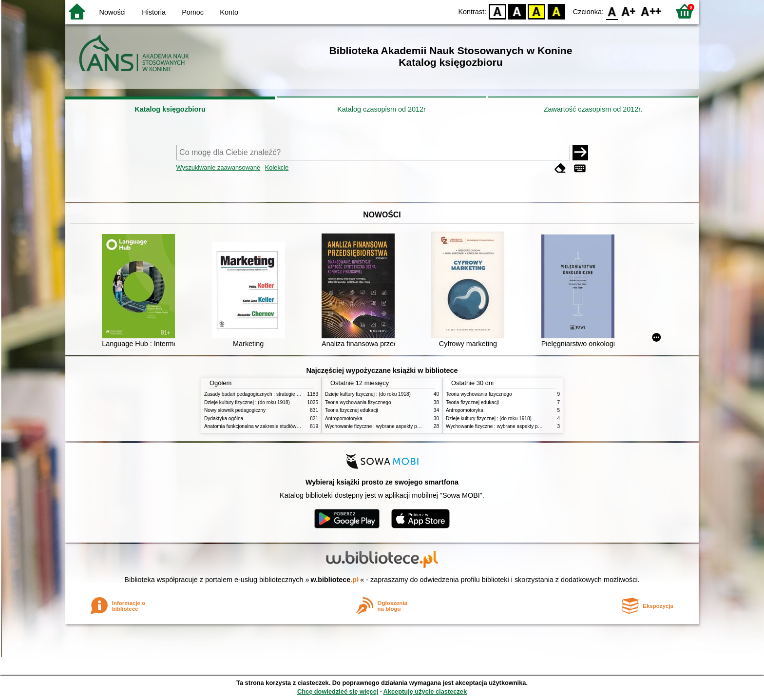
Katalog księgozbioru (170, 109)
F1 (629, 11)
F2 (651, 11)
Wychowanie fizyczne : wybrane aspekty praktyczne (382, 426)
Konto (229, 12)
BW (517, 11)
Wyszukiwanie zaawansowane (219, 167)
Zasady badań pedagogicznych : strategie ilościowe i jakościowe (274, 394)
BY (556, 11)
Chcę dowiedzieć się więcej (338, 691)
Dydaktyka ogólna (224, 418)
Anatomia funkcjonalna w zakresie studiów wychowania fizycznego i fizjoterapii (290, 426)
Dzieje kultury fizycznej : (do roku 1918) (247, 402)
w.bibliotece (335, 580)
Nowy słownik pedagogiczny (235, 410)
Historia (154, 12)
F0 (612, 11)
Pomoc (193, 12)
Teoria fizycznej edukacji (352, 410)
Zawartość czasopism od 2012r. (593, 109)
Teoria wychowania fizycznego (358, 402)
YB (537, 11)
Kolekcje (277, 167)
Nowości (113, 12)
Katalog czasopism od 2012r (382, 109)
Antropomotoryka (344, 418)
